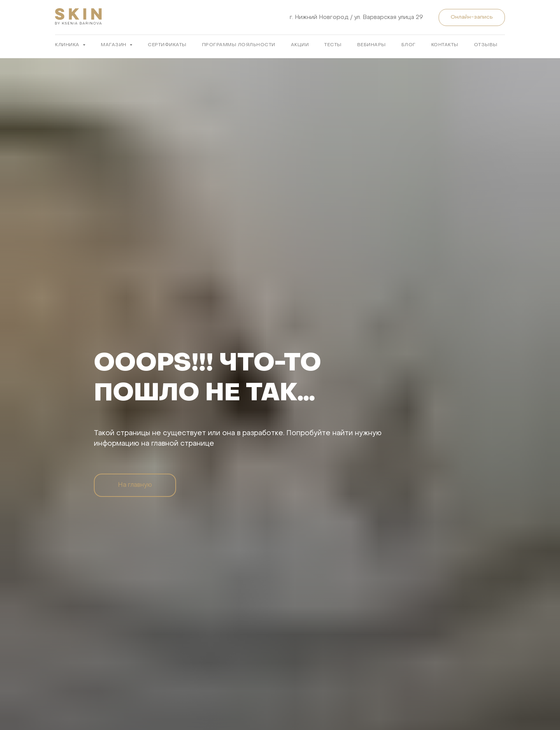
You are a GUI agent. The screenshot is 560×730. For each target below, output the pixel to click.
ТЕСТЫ (333, 45)
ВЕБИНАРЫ (372, 45)
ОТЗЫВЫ (486, 45)
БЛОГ (409, 45)
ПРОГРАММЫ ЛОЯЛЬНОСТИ (239, 45)
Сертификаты (167, 45)
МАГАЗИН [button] (114, 45)
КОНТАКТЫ (445, 45)
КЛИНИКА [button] (68, 45)
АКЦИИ (300, 45)
